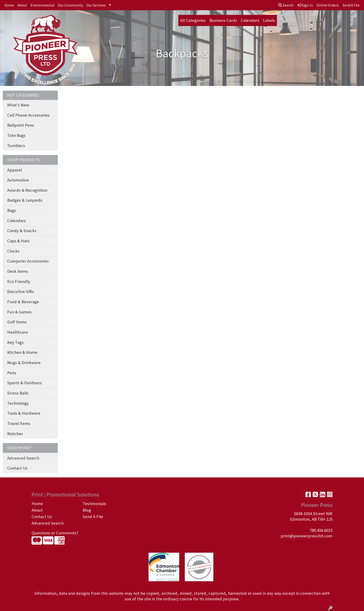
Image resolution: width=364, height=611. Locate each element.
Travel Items (19, 423)
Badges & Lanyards (25, 200)
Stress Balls (18, 393)
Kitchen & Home (22, 352)
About (22, 5)
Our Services (96, 5)
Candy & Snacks (22, 231)
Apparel (15, 170)
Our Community (70, 5)
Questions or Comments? (55, 533)
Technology (18, 403)
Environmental (42, 5)
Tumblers (16, 146)
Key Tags (15, 342)
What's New (18, 105)
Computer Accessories (28, 261)
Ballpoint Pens (21, 125)
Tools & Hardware (24, 413)
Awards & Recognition (27, 190)
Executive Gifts (21, 291)
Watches (15, 434)
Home (9, 5)
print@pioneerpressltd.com (307, 536)
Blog (87, 510)
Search (286, 5)
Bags (12, 210)
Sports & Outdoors (24, 383)
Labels (269, 20)
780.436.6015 (321, 530)
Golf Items (17, 322)
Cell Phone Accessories (28, 115)
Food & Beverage (23, 302)
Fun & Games (19, 312)
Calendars (250, 20)
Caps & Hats (18, 241)
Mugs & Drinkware (24, 363)
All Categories (193, 20)
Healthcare (18, 332)
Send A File (93, 517)
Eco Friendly (19, 281)
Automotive (18, 180)
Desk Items (18, 271)
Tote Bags (16, 135)
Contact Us (17, 468)
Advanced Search (23, 458)
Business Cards (223, 20)
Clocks (13, 251)
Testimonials (94, 504)
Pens (12, 373)
